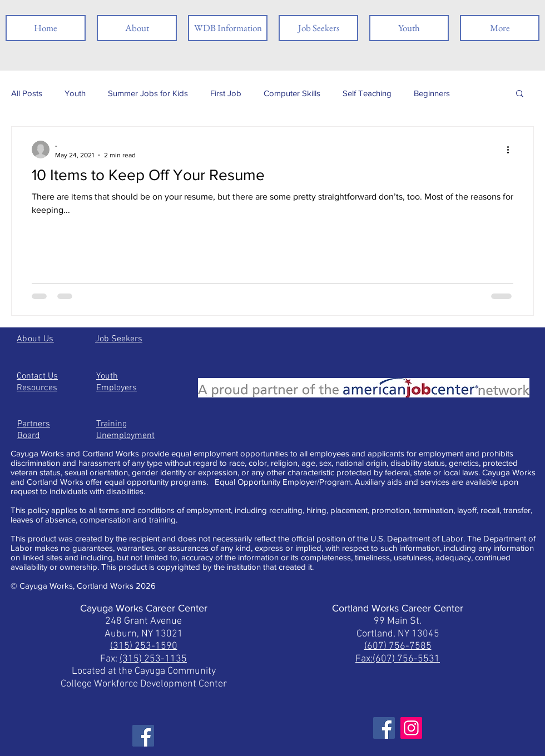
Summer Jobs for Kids (148, 93)
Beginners (432, 93)
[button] (520, 94)
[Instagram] (411, 728)
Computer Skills (292, 93)
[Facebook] (143, 736)
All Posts (27, 93)
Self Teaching (367, 93)
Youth (75, 93)
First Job (226, 93)
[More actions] (512, 150)
